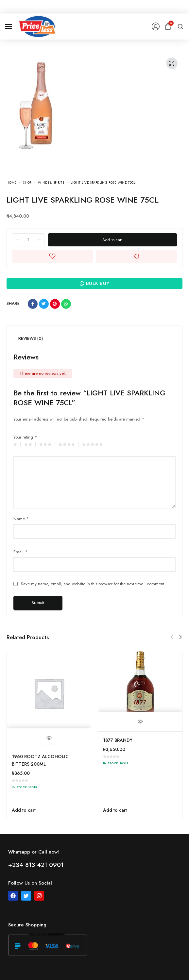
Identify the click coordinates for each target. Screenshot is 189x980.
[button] (180, 637)
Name (21, 519)
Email (20, 552)
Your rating (25, 437)
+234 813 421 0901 (36, 865)
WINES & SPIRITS (51, 183)
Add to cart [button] (24, 810)
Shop (27, 183)
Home (11, 183)
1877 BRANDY (118, 740)
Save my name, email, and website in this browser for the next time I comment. (93, 584)
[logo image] (37, 26)
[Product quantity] (28, 240)
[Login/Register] (156, 26)
